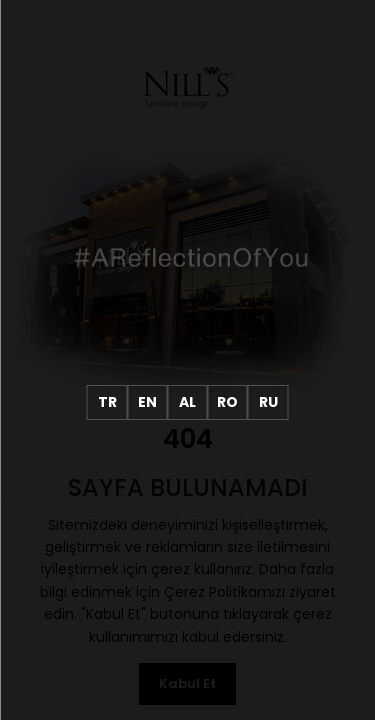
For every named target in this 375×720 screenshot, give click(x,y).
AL (187, 402)
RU (268, 402)
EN (147, 402)
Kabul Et (187, 683)
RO (227, 402)
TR (107, 402)
